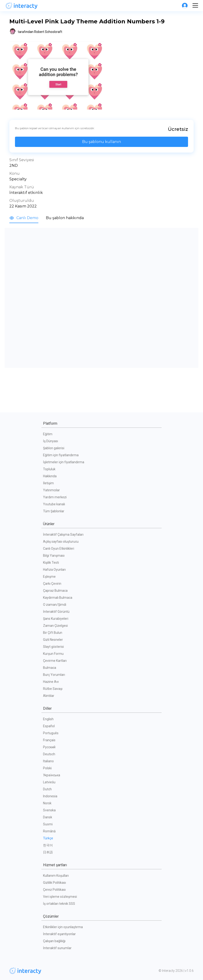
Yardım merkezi (55, 497)
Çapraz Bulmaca (55, 591)
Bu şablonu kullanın (101, 142)
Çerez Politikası (54, 890)
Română (49, 831)
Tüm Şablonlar (54, 511)
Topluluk (49, 469)
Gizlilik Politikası (54, 883)
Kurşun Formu (53, 654)
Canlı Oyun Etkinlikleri (59, 549)
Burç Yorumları (54, 675)
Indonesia (50, 796)
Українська (52, 775)
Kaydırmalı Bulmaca (58, 598)
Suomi (48, 824)
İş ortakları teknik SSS (59, 904)
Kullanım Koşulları (56, 876)
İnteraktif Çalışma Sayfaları (63, 535)
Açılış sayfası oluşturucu (61, 542)
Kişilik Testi (51, 563)
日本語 (48, 852)
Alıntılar (49, 696)
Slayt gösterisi (53, 647)
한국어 (48, 845)
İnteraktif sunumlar (57, 948)
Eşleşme (49, 577)
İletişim (48, 483)
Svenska (49, 810)
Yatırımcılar (51, 490)
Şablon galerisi (54, 448)
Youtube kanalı (54, 504)
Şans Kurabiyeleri (56, 619)
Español (49, 726)
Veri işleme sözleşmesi (60, 897)
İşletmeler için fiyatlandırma (64, 462)
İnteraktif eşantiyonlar (59, 934)
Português (51, 733)
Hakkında (50, 476)
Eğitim (48, 434)
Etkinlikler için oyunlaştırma (63, 927)
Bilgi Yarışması (54, 556)
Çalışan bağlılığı (54, 941)
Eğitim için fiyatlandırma (61, 455)
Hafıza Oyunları (54, 570)
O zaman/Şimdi (55, 605)
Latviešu (49, 782)
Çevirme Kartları (55, 661)
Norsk (47, 803)
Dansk (48, 817)
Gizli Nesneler (53, 640)
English (48, 719)
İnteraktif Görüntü (56, 612)
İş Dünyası (51, 441)
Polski (47, 768)
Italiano (48, 761)
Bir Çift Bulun (53, 633)
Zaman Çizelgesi (55, 626)
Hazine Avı (51, 682)
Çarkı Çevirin (52, 584)
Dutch (47, 789)
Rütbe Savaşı (53, 689)
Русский (49, 747)
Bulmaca (50, 668)
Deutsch (49, 754)
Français (49, 740)
